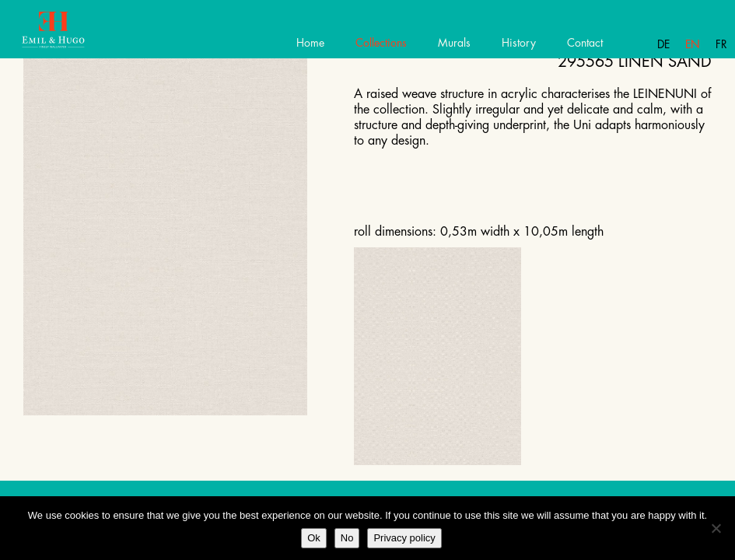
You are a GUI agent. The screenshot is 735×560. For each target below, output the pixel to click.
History (519, 43)
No (347, 538)
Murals (454, 43)
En (693, 44)
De (663, 44)
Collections (381, 43)
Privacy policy (404, 538)
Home (310, 43)
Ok (314, 538)
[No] (716, 528)
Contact (585, 43)
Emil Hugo (68, 35)
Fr (721, 44)
